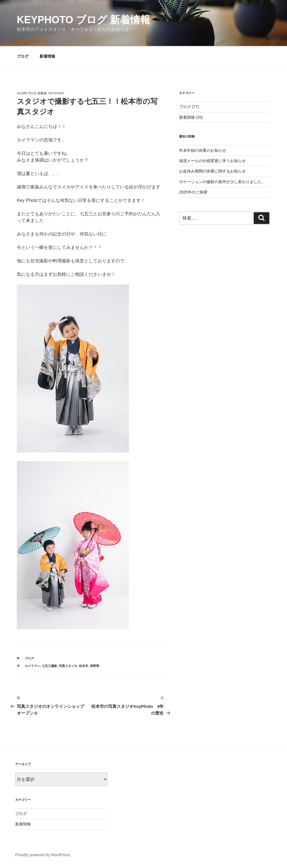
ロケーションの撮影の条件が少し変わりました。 (222, 182)
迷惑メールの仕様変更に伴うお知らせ (212, 161)
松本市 (84, 666)
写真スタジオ (68, 666)
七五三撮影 (49, 666)
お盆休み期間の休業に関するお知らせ (212, 171)
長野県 (95, 666)
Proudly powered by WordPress (43, 855)
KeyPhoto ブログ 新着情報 (84, 20)
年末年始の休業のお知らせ (203, 150)
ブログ (23, 56)
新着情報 (47, 56)
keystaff (56, 93)
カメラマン (32, 666)
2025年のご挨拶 (193, 192)
